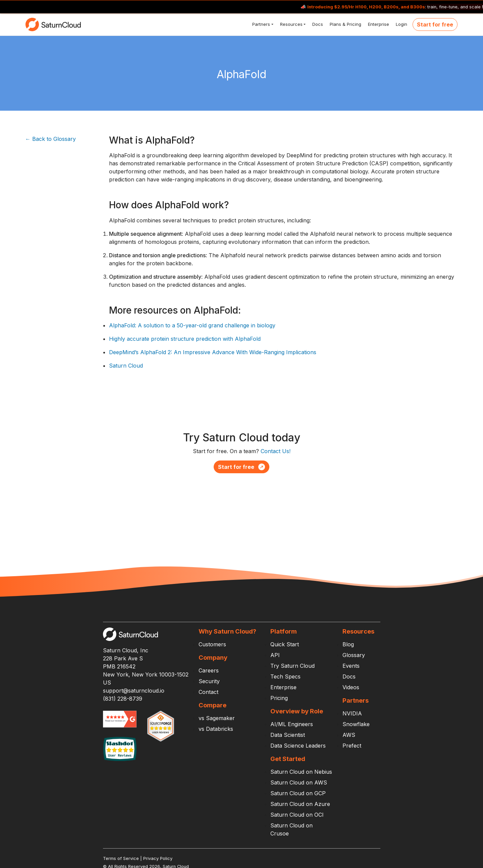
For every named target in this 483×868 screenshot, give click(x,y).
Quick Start (285, 644)
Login (401, 24)
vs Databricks (216, 729)
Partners (260, 24)
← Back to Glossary (50, 139)
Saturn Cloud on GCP (298, 793)
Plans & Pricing (345, 24)
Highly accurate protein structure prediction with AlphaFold (185, 339)
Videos (351, 687)
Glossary (354, 655)
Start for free (435, 24)
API (275, 655)
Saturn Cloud (126, 366)
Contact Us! (276, 451)
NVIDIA (352, 713)
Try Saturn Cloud (292, 666)
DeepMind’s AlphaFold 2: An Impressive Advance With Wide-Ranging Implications (213, 352)
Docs (317, 24)
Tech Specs (285, 676)
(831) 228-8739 (123, 699)
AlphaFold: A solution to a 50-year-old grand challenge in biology (192, 325)
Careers (209, 670)
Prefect (352, 746)
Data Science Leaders (298, 746)
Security (209, 681)
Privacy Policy (158, 858)
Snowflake (356, 724)
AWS (349, 735)
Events (351, 666)
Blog (348, 644)
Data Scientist (288, 735)
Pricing (279, 698)
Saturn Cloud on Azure (300, 804)
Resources (291, 24)
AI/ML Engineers (292, 724)
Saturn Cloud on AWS (299, 782)
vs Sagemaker (217, 718)
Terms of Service (121, 858)
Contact (208, 692)
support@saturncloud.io (134, 691)
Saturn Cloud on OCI (297, 815)
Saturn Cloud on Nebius (301, 772)
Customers (212, 644)
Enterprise (378, 24)
